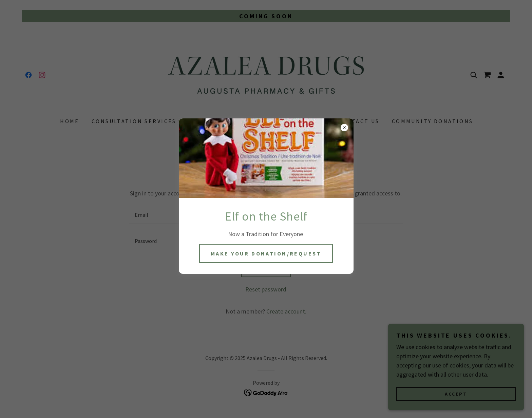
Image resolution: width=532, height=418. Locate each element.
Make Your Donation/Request (266, 253)
